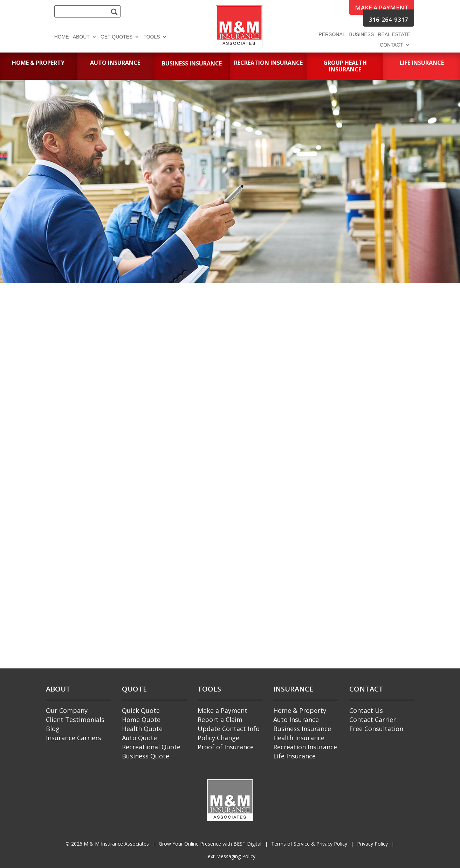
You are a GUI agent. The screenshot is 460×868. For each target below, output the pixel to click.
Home (62, 37)
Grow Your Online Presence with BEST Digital (210, 844)
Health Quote (142, 729)
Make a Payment (222, 710)
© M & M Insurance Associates (107, 844)
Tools (152, 37)
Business (362, 34)
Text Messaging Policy (230, 856)
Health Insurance (299, 738)
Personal (332, 34)
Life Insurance (294, 756)
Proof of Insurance (226, 747)
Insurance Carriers (74, 738)
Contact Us (366, 710)
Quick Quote (141, 710)
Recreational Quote (151, 747)
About (81, 37)
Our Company (67, 710)
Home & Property (300, 710)
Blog (53, 729)
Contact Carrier (373, 720)
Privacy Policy (372, 844)
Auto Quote (139, 738)
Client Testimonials (75, 720)
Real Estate (394, 34)
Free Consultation (376, 729)
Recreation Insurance (305, 747)
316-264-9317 (389, 19)
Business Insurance (302, 729)
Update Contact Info (229, 729)
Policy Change (218, 738)
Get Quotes (117, 37)
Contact (392, 45)
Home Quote (141, 720)
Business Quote (146, 756)
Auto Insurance (296, 720)
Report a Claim (220, 720)
